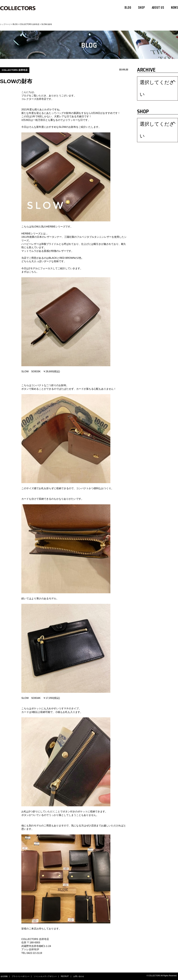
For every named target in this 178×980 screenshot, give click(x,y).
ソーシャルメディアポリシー (45, 976)
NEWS (175, 8)
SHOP (141, 8)
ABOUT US (158, 8)
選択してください (148, 81)
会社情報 (4, 976)
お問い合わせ (79, 976)
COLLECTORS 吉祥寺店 (30, 24)
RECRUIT (65, 976)
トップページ (5, 24)
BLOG (128, 8)
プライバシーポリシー (21, 976)
